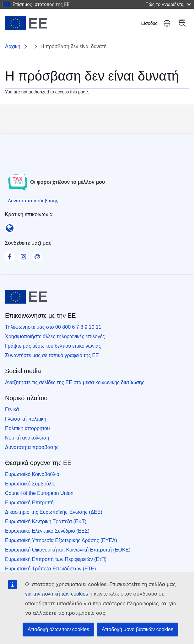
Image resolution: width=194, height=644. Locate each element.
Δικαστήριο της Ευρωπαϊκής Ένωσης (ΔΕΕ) (54, 512)
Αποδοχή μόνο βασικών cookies (137, 629)
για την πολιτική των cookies (57, 594)
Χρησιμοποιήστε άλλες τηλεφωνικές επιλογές (55, 336)
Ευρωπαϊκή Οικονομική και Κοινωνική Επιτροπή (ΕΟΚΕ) (68, 550)
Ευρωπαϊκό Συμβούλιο (30, 484)
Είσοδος (149, 23)
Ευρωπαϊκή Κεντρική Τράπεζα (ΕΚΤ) (46, 521)
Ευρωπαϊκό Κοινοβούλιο (32, 474)
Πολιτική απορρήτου (27, 428)
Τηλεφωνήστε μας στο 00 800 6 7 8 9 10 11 (53, 327)
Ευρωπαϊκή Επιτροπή (29, 503)
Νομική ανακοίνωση (27, 438)
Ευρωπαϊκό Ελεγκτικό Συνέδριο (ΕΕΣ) (47, 531)
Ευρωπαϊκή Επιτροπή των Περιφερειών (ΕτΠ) (56, 559)
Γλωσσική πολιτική (26, 419)
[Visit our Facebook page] (9, 255)
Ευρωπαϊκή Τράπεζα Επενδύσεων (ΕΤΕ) (51, 569)
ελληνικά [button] (167, 23)
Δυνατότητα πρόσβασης (32, 447)
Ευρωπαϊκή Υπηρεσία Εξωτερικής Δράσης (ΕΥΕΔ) (61, 540)
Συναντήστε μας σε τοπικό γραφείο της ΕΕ (52, 355)
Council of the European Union (39, 493)
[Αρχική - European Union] (26, 23)
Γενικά (12, 409)
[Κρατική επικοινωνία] (10, 226)
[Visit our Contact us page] (37, 255)
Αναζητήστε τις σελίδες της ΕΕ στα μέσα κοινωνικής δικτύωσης (75, 382)
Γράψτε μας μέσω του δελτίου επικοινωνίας (53, 346)
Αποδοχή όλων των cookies (58, 629)
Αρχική (13, 46)
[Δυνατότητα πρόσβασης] (33, 201)
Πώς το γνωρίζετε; (168, 4)
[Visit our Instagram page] (23, 255)
